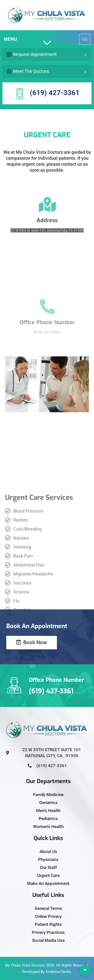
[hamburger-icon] (85, 39)
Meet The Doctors (28, 71)
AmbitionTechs (58, 972)
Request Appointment (32, 54)
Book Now (32, 642)
